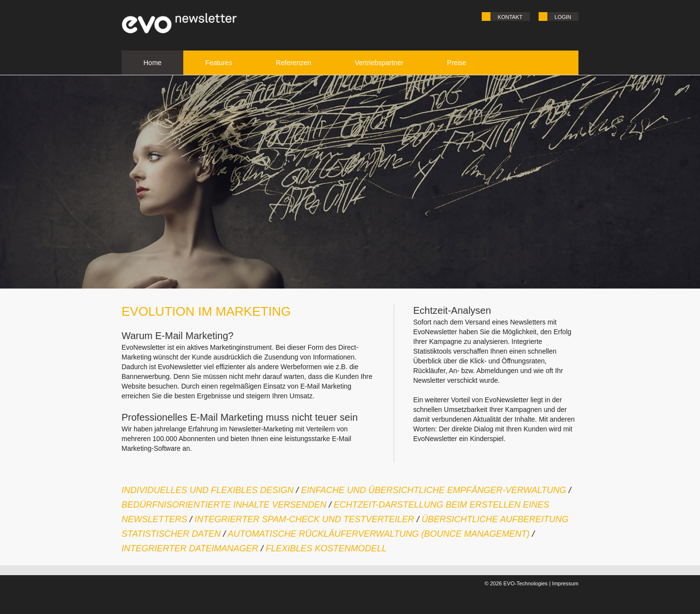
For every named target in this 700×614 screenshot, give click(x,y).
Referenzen (294, 63)
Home (152, 63)
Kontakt (510, 17)
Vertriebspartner (379, 63)
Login (563, 17)
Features (219, 63)
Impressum (565, 583)
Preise (457, 63)
